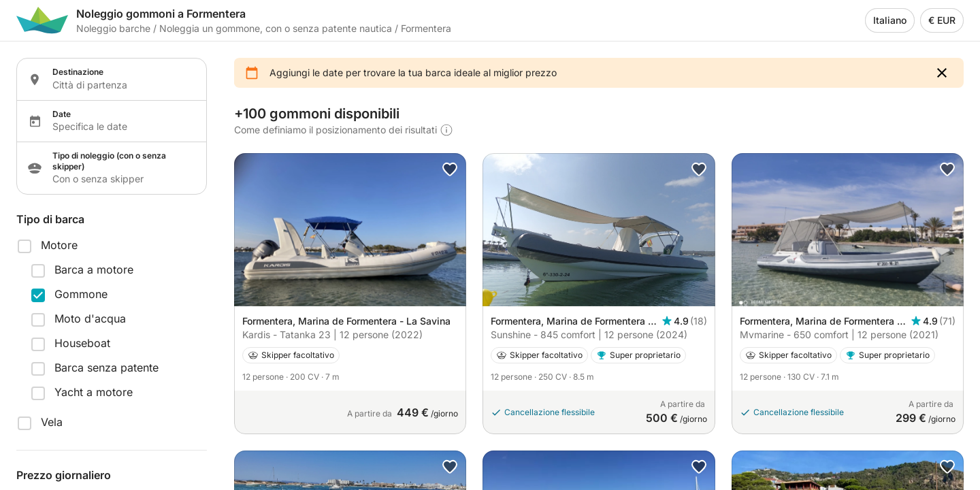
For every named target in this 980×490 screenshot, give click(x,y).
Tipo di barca (50, 219)
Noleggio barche (113, 28)
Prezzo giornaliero (64, 475)
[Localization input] (121, 85)
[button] (942, 73)
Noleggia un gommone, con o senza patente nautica (276, 28)
